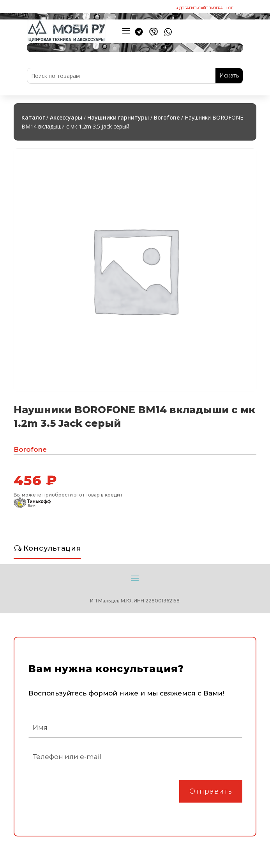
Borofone (167, 117)
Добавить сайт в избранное (206, 8)
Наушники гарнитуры (118, 117)
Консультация (52, 548)
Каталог (33, 117)
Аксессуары (66, 117)
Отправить (211, 791)
